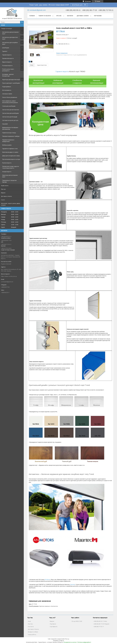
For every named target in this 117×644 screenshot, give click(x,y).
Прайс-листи (5, 186)
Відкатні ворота (7, 62)
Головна (32, 16)
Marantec (73, 585)
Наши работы (32, 634)
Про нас (3, 189)
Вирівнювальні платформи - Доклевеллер (10, 128)
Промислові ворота (8, 58)
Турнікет (5, 51)
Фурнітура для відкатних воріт (11, 79)
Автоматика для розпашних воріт (10, 33)
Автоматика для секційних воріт (10, 43)
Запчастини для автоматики (11, 110)
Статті (3, 200)
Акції (29, 621)
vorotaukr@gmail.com (7, 282)
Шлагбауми (6, 48)
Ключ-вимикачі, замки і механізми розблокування (10, 102)
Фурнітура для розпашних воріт (10, 176)
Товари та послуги (6, 29)
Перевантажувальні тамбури (11, 136)
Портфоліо (53, 624)
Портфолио (98, 16)
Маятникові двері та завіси (10, 152)
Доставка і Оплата (33, 629)
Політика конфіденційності (84, 642)
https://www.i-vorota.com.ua (9, 276)
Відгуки (3, 193)
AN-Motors (47, 580)
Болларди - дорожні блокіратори (8, 75)
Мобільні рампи (7, 145)
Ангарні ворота (7, 172)
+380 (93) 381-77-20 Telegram (101, 624)
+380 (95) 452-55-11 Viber (100, 621)
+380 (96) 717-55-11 (99, 627)
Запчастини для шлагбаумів (10, 113)
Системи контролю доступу (10, 120)
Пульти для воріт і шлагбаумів (11, 83)
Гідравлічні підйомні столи (10, 149)
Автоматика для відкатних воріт (10, 38)
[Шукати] (22, 22)
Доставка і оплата (6, 196)
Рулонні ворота (7, 163)
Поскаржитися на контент (70, 642)
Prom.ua (67, 639)
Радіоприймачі (7, 87)
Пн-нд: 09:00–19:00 (77, 621)
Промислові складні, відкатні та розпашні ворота (11, 167)
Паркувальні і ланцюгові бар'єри (9, 181)
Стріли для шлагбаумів (9, 106)
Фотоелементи (7, 90)
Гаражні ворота (7, 55)
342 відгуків (88, 1)
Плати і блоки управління (10, 97)
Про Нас (30, 624)
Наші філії (5, 124)
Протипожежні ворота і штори (11, 159)
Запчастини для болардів (10, 117)
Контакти (70, 16)
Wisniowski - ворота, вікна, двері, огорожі (11, 204)
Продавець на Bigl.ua (58, 641)
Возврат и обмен (33, 632)
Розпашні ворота (7, 66)
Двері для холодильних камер (11, 156)
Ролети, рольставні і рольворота (8, 70)
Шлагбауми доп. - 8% (79, 5)
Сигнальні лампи (7, 94)
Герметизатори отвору (9, 133)
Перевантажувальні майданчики (8, 141)
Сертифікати (54, 627)
